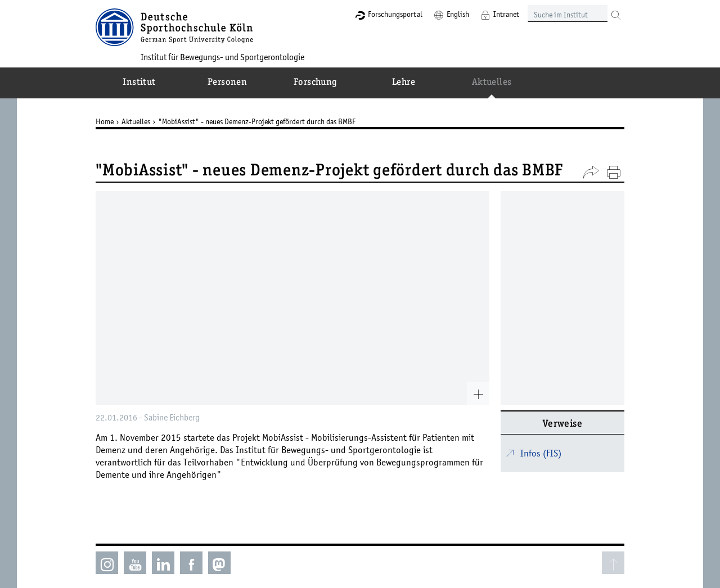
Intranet (506, 14)
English (458, 14)
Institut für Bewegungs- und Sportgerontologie (222, 57)
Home (105, 121)
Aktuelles (136, 121)
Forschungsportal (395, 14)
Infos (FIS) (541, 453)
